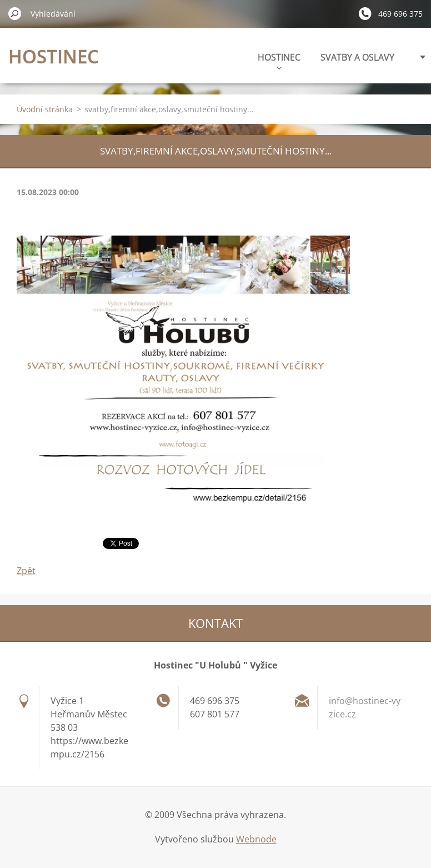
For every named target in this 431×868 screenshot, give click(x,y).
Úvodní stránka (45, 109)
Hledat (15, 13)
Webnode (256, 839)
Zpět (26, 571)
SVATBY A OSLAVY (357, 57)
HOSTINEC (279, 60)
